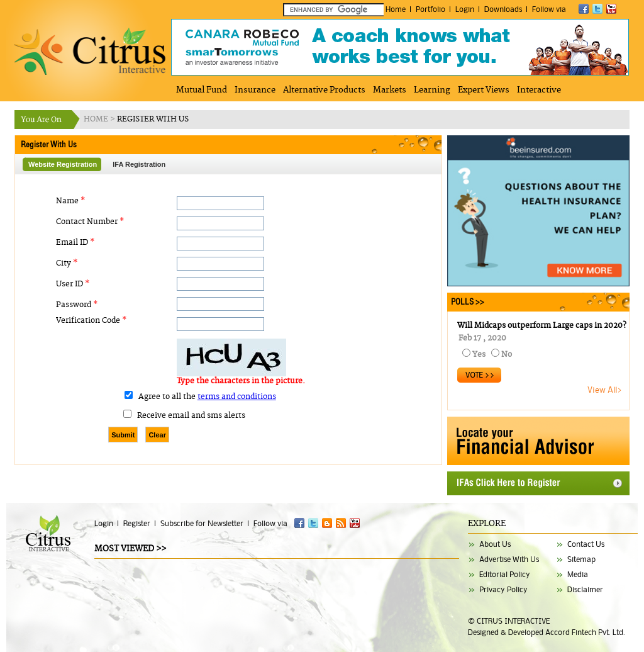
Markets (390, 90)
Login (465, 9)
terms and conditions (237, 397)
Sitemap (581, 559)
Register (137, 523)
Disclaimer (585, 589)
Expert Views (484, 90)
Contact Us (586, 544)
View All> (605, 390)
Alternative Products (324, 90)
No (507, 355)
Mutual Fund (202, 90)
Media (578, 574)
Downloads (503, 9)
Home (396, 9)
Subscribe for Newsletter (202, 523)
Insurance (255, 90)
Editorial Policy (505, 574)
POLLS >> (466, 302)
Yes (479, 355)
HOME (97, 119)
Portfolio (430, 9)
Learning (432, 90)
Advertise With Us (509, 559)
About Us (495, 544)
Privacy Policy (503, 589)
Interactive (539, 90)
